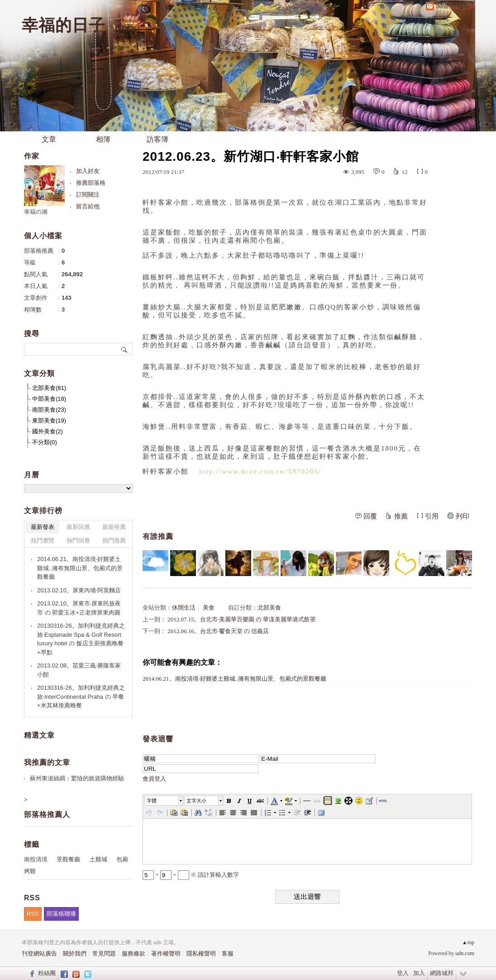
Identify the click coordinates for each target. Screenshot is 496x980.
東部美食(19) (49, 420)
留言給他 (88, 206)
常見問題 (104, 954)
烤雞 (30, 871)
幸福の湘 (36, 212)
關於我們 (75, 954)
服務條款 (134, 954)
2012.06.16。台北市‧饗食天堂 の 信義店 (218, 631)
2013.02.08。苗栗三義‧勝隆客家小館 (79, 670)
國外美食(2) (48, 431)
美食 (209, 608)
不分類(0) (45, 442)
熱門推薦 (114, 540)
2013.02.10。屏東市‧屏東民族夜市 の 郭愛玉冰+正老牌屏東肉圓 (79, 608)
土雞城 (98, 859)
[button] (164, 801)
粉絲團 (47, 973)
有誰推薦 (158, 536)
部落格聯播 (61, 914)
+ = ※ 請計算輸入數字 (191, 875)
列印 (463, 516)
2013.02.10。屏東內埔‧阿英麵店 (79, 590)
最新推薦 (114, 527)
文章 (49, 139)
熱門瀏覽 (43, 540)
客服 (228, 954)
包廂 (122, 859)
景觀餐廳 (68, 859)
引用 (432, 516)
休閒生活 (184, 608)
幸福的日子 (64, 25)
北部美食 (269, 608)
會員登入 (154, 779)
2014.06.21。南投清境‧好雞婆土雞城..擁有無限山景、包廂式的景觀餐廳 (234, 679)
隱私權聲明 (201, 954)
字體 (152, 801)
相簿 (103, 139)
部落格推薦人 (47, 814)
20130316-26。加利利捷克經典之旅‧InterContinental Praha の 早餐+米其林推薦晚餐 (81, 697)
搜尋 (125, 349)
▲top (468, 942)
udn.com (465, 953)
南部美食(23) (49, 410)
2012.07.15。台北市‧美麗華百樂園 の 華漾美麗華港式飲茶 (242, 619)
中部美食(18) (49, 399)
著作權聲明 (166, 954)
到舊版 (128, 29)
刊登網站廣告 (39, 954)
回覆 (370, 516)
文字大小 (196, 801)
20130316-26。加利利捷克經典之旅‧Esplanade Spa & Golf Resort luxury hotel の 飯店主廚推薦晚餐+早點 (81, 639)
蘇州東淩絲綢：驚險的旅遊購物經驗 (77, 778)
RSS (33, 914)
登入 (403, 973)
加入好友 (88, 171)
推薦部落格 (91, 183)
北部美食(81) (49, 388)
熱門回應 (78, 540)
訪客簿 (157, 139)
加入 (419, 973)
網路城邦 (442, 973)
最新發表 (43, 527)
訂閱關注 (88, 195)
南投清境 (36, 859)
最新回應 (78, 527)
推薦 (401, 516)
